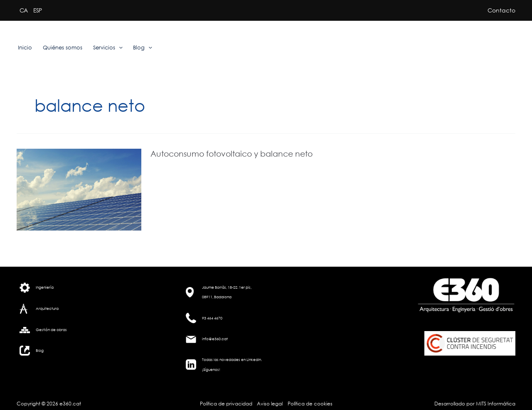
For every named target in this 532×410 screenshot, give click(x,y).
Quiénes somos (63, 48)
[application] (119, 48)
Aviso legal (270, 404)
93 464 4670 (212, 318)
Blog (143, 48)
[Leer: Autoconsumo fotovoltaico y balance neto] (79, 189)
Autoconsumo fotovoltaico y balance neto (232, 153)
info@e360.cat (215, 339)
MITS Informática (495, 404)
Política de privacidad (226, 404)
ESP (37, 10)
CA (23, 10)
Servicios (108, 48)
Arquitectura (47, 308)
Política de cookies (310, 404)
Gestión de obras (51, 330)
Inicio (25, 48)
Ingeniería (45, 287)
